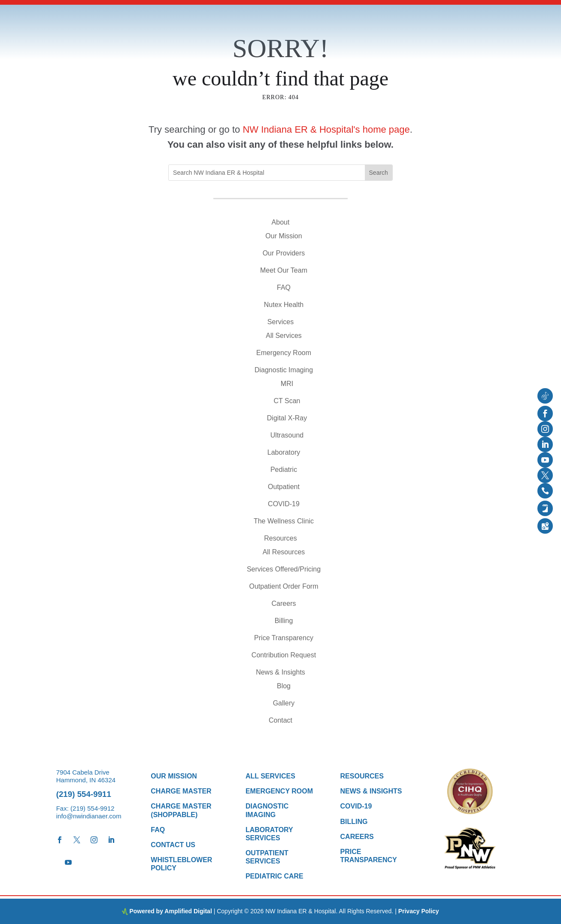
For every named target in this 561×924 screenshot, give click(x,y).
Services (280, 322)
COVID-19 (284, 504)
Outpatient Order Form (284, 586)
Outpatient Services (267, 857)
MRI (287, 384)
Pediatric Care (274, 876)
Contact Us (173, 845)
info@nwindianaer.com (89, 816)
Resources (280, 538)
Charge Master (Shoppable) (181, 810)
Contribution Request (284, 655)
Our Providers (284, 253)
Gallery (284, 703)
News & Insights (280, 672)
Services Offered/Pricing (284, 569)
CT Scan (287, 401)
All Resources (284, 552)
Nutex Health (284, 305)
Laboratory (284, 452)
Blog (284, 686)
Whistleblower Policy (181, 864)
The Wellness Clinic (284, 521)
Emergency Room (284, 353)
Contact (280, 720)
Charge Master (181, 791)
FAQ (284, 287)
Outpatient (284, 487)
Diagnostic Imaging (284, 370)
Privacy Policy (419, 911)
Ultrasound (287, 435)
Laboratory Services (269, 834)
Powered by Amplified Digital (170, 911)
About (281, 222)
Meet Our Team (284, 270)
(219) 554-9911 (84, 794)
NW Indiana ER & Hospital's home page (326, 129)
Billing (284, 621)
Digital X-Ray (287, 418)
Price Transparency (284, 638)
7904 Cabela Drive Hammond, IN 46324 (86, 776)
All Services (284, 336)
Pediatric (284, 470)
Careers (284, 603)
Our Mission (284, 236)
